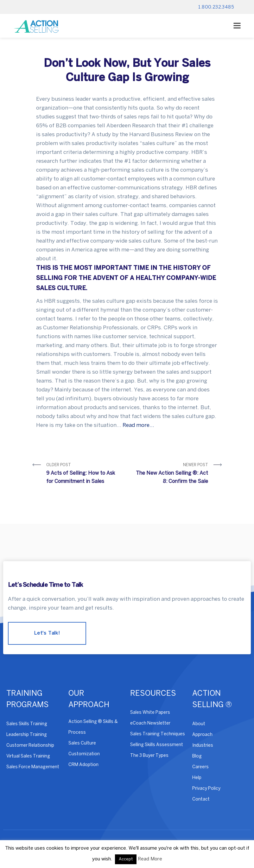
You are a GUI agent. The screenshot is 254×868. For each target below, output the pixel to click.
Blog (197, 756)
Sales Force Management (33, 767)
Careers (200, 767)
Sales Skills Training (27, 724)
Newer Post (170, 475)
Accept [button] (126, 859)
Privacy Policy (206, 789)
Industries (203, 746)
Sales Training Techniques (158, 734)
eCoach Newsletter (150, 723)
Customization (84, 754)
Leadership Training (27, 735)
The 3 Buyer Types (149, 756)
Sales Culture (82, 743)
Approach (202, 735)
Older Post (84, 475)
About (199, 724)
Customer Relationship (30, 746)
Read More (150, 859)
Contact (201, 799)
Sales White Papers (150, 713)
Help (197, 778)
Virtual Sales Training (28, 756)
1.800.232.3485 (216, 7)
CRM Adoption (83, 765)
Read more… (138, 425)
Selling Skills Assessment (157, 745)
